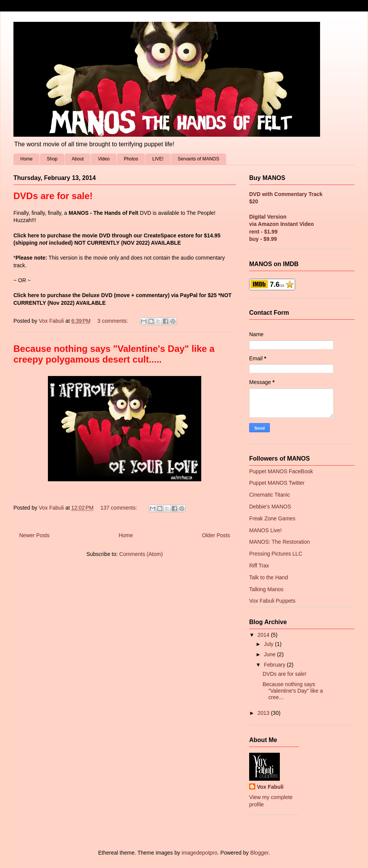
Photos (131, 159)
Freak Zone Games (272, 518)
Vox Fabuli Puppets (272, 601)
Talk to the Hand (269, 577)
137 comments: (120, 508)
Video (103, 159)
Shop (52, 159)
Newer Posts (34, 535)
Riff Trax (259, 566)
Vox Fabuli (270, 787)
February (275, 665)
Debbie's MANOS (270, 507)
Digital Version (268, 217)
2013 (264, 713)
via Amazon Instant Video (282, 224)
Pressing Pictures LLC (276, 554)
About (78, 159)
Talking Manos (266, 589)
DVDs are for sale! (53, 196)
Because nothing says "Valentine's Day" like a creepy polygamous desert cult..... (114, 354)
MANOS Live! (265, 530)
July (269, 644)
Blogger (259, 853)
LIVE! (158, 159)
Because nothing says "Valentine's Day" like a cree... (293, 691)
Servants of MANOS (199, 159)
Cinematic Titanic (270, 495)
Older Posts (216, 535)
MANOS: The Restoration (279, 542)
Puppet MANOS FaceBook (281, 471)
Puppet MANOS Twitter (277, 483)
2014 (264, 635)
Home (26, 159)
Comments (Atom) (141, 554)
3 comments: (113, 321)
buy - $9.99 (263, 239)
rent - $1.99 (263, 232)
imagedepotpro (200, 853)
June (270, 654)
